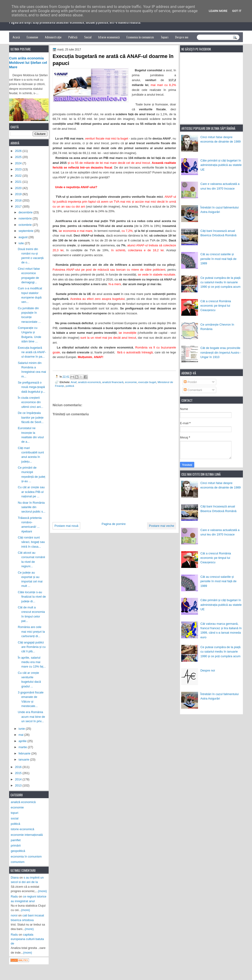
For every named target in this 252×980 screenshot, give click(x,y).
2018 (19, 200)
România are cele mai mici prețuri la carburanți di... (31, 632)
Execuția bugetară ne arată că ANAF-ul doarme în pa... (32, 352)
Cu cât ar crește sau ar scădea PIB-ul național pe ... (31, 492)
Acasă (16, 37)
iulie (22, 243)
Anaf (74, 382)
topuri (14, 813)
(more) (43, 891)
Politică (73, 37)
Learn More (218, 11)
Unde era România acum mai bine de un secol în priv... (31, 717)
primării (16, 845)
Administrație (53, 37)
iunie (22, 729)
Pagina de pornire (114, 524)
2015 (19, 773)
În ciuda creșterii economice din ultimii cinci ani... (31, 402)
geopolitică (18, 851)
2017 (19, 206)
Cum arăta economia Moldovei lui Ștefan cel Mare (28, 63)
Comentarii (193, 390)
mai (21, 735)
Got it (237, 11)
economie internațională (27, 835)
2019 (19, 194)
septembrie (26, 231)
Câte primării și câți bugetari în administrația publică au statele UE (221, 165)
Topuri (164, 37)
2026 (19, 151)
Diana (15, 878)
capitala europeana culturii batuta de (27, 939)
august (23, 237)
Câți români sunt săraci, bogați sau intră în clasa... (31, 542)
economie (131, 382)
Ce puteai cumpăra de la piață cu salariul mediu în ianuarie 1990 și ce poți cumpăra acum (220, 282)
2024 (19, 163)
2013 (19, 785)
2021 (19, 182)
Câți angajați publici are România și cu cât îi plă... (32, 647)
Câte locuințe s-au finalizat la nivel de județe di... (32, 597)
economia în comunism (26, 856)
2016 (19, 767)
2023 (19, 169)
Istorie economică (109, 37)
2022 (19, 176)
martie (23, 747)
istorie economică (22, 829)
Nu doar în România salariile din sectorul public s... (32, 507)
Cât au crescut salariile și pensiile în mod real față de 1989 (218, 259)
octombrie (25, 225)
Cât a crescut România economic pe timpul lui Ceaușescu (216, 306)
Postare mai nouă (66, 526)
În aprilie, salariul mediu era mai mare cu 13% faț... (32, 662)
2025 (19, 157)
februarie (25, 753)
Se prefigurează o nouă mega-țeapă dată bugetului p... (31, 387)
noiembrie (25, 218)
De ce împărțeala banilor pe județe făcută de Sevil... (31, 417)
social (15, 818)
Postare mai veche (162, 526)
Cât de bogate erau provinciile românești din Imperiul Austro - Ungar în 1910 (221, 352)
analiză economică (89, 382)
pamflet (16, 840)
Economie (32, 37)
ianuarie (24, 759)
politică (70, 386)
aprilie (23, 741)
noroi (14, 915)
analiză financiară (113, 382)
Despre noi (182, 37)
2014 (19, 779)
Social (88, 37)
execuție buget (147, 382)
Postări (190, 382)
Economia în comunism (140, 37)
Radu (14, 896)
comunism (18, 862)
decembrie (26, 212)
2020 (19, 188)
